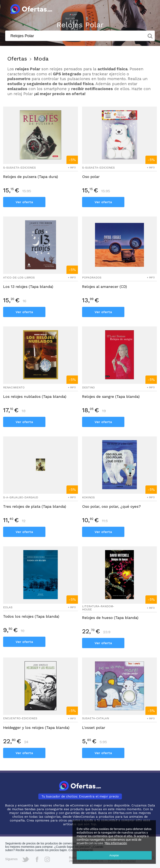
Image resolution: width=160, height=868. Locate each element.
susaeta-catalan (96, 718)
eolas (8, 607)
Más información (116, 843)
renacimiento (14, 387)
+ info (72, 168)
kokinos (88, 497)
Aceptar (114, 855)
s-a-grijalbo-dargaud (21, 497)
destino (88, 387)
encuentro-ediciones (20, 718)
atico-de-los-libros (19, 278)
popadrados (92, 278)
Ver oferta (24, 202)
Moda (41, 59)
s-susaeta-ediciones (19, 168)
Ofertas (17, 59)
